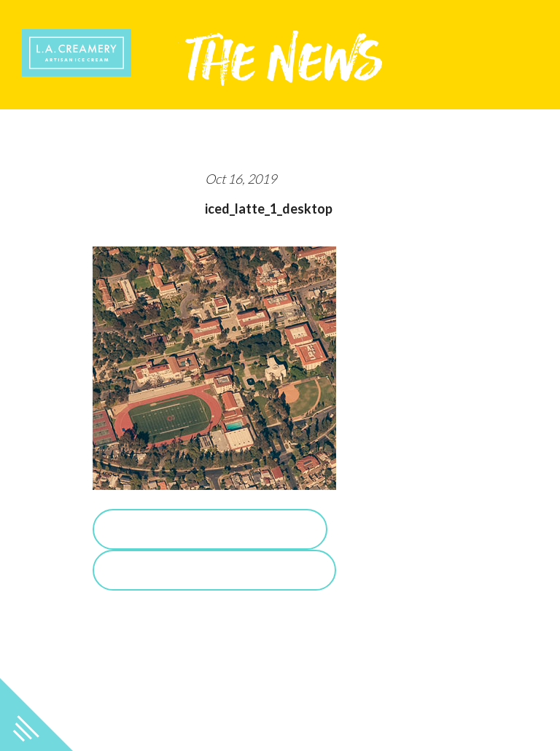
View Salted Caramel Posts (214, 570)
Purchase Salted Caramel (210, 529)
